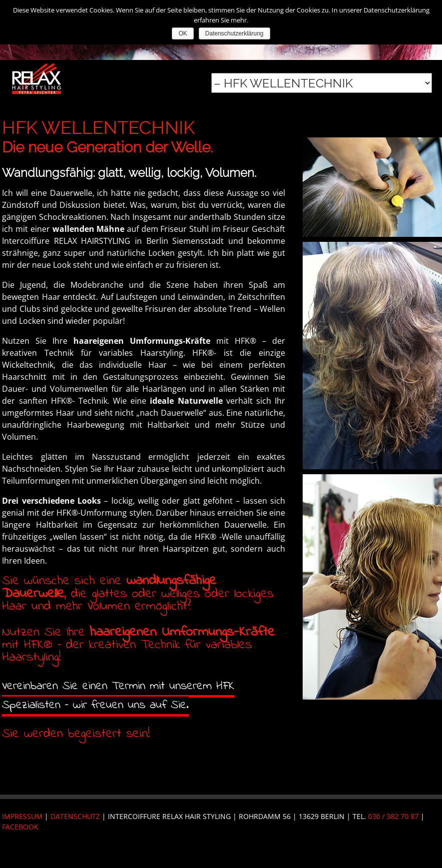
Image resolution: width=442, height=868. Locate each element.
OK (183, 33)
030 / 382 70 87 (393, 816)
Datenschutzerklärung (234, 33)
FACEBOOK (20, 827)
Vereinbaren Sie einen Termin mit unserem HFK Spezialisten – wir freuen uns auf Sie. (118, 696)
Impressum (22, 816)
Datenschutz (75, 816)
